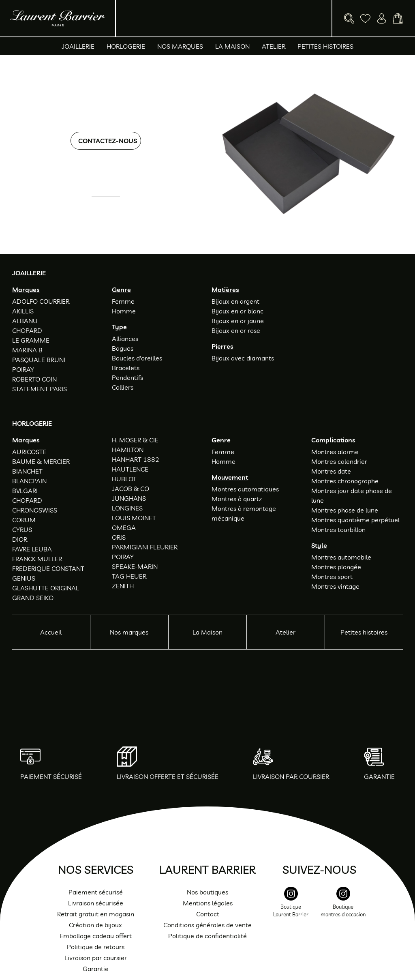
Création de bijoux (95, 925)
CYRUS (22, 530)
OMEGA (124, 528)
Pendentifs (127, 377)
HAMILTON (128, 450)
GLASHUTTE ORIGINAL (46, 588)
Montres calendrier (339, 461)
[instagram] (291, 906)
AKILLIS (23, 311)
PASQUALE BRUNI (39, 360)
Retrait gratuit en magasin (96, 914)
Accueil (51, 632)
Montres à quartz (237, 499)
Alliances (125, 339)
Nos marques (180, 46)
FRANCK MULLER (37, 559)
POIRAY (23, 369)
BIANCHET (27, 471)
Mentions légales (208, 903)
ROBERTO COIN (34, 379)
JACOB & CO (130, 489)
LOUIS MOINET (134, 518)
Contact (208, 914)
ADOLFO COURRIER (41, 301)
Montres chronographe (345, 481)
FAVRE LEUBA (32, 549)
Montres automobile (341, 557)
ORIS (119, 537)
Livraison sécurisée (96, 903)
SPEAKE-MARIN (135, 566)
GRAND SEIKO (33, 598)
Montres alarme (335, 452)
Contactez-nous (108, 141)
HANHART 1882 (136, 459)
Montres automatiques (245, 489)
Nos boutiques (207, 892)
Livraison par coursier (96, 958)
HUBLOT (124, 479)
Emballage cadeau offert (96, 936)
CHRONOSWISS (35, 510)
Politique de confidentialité (207, 936)
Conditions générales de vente (207, 925)
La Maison (232, 46)
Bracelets (126, 368)
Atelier (274, 46)
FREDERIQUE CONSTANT (48, 568)
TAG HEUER (129, 576)
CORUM (24, 520)
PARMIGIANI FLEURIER (145, 547)
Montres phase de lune (345, 510)
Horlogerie (126, 46)
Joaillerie (78, 46)
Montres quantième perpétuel (355, 520)
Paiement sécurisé (96, 892)
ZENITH (123, 586)
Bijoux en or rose (236, 330)
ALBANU (25, 321)
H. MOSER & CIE (135, 440)
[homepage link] (58, 18)
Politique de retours (96, 947)
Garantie (96, 969)
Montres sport (332, 577)
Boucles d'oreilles (137, 358)
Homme (124, 311)
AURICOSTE (29, 452)
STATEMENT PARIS (40, 389)
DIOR (20, 539)
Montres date (331, 471)
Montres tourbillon (338, 530)
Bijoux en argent (235, 301)
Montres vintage (335, 586)
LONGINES (127, 508)
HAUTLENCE (130, 469)
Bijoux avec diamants (243, 358)
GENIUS (24, 578)
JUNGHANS (129, 498)
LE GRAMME (31, 340)
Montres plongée (336, 567)
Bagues (123, 348)
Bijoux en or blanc (237, 311)
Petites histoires (325, 46)
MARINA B (27, 350)
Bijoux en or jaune (238, 321)
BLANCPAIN (29, 481)
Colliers (123, 387)
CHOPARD (27, 330)
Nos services (96, 870)
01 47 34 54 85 (113, 208)
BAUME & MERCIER (41, 461)
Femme (123, 301)
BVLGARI (25, 491)
